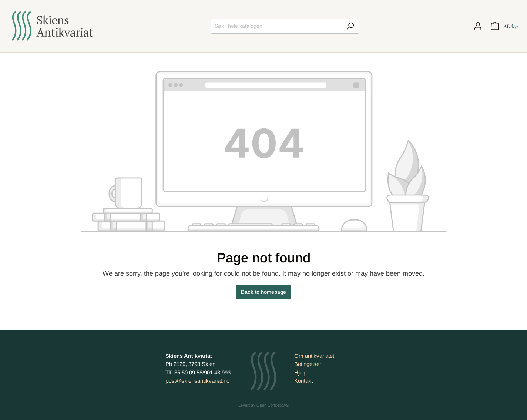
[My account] (478, 26)
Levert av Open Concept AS (263, 405)
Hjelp (300, 372)
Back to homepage (263, 292)
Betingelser (308, 364)
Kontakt (303, 381)
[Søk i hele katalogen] (276, 26)
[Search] (350, 26)
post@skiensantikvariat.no (197, 381)
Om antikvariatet (314, 356)
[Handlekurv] (504, 26)
